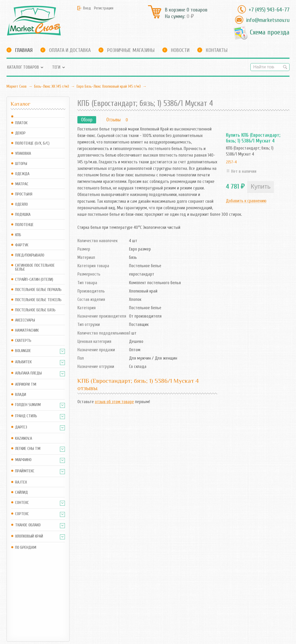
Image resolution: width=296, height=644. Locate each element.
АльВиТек (23, 362)
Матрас (22, 184)
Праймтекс (25, 471)
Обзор (87, 120)
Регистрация (104, 8)
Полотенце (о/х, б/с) (32, 143)
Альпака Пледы (28, 373)
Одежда (22, 174)
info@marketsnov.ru (268, 20)
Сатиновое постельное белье (35, 267)
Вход (87, 8)
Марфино (23, 460)
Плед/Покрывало (30, 255)
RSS (103, 600)
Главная (24, 50)
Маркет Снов (17, 86)
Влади (21, 395)
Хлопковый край (29, 536)
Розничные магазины (131, 50)
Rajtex (21, 482)
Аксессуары (25, 320)
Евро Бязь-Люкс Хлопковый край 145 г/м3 (109, 86)
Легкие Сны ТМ (28, 449)
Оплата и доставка (70, 50)
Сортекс (22, 514)
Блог (104, 590)
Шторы (21, 164)
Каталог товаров (23, 67)
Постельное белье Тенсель (38, 300)
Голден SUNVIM (28, 405)
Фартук (22, 245)
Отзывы (113, 120)
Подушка (23, 215)
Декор (20, 133)
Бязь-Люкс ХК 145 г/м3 (52, 86)
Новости (180, 50)
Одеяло (21, 204)
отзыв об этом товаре (114, 402)
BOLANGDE (23, 351)
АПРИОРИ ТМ (26, 384)
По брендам (26, 548)
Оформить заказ (74, 607)
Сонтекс (22, 503)
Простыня (24, 194)
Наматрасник (27, 330)
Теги (56, 67)
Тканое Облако (28, 525)
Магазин (67, 590)
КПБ (18, 235)
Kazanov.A (24, 439)
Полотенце (24, 225)
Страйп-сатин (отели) (34, 280)
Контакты (217, 50)
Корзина (67, 600)
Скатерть (23, 341)
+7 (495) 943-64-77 (269, 10)
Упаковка (23, 154)
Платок (21, 123)
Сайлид (21, 493)
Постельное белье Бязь (35, 310)
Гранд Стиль (26, 416)
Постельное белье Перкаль (38, 290)
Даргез (21, 427)
